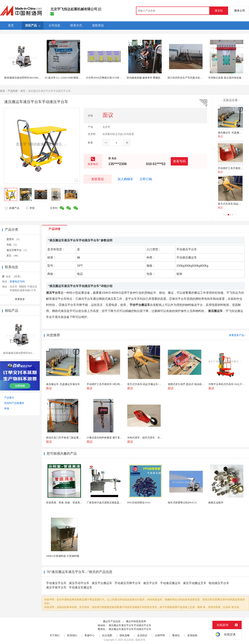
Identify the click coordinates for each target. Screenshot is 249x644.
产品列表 (13, 91)
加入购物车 (125, 179)
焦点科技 (129, 640)
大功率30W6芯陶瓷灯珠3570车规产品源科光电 (111, 78)
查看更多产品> (237, 335)
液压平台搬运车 (102, 583)
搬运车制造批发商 (136, 621)
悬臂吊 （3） (14, 239)
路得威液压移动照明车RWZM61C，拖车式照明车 (31, 78)
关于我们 (55, 635)
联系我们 (72, 635)
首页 (3, 91)
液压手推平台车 (56, 588)
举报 (30, 208)
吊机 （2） (12, 245)
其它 (23, 91)
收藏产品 (12, 208)
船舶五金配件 (216, 503)
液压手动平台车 (79, 583)
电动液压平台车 (219, 583)
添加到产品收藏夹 (14, 403)
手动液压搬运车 (170, 583)
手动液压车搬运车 (81, 588)
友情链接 (192, 635)
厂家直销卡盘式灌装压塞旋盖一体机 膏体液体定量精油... (118, 503)
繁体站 (176, 635)
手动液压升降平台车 (128, 583)
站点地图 (107, 635)
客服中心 (90, 635)
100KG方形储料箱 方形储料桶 (63, 556)
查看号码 (179, 161)
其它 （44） (13, 256)
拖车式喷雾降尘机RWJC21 (182, 503)
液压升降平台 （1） (17, 250)
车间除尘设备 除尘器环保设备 (225, 78)
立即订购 (146, 179)
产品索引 (9, 398)
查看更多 (20, 299)
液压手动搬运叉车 (195, 583)
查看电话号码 (17, 282)
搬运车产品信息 (112, 621)
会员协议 (142, 635)
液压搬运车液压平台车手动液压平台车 (130, 625)
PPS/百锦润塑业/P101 (139, 503)
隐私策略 (125, 635)
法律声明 (160, 635)
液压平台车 (150, 583)
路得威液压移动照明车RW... (19, 353)
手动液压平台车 (56, 583)
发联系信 (98, 179)
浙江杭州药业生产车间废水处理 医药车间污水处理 (195, 78)
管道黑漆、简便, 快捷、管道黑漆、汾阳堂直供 (72, 503)
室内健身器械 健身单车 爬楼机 (144, 78)
